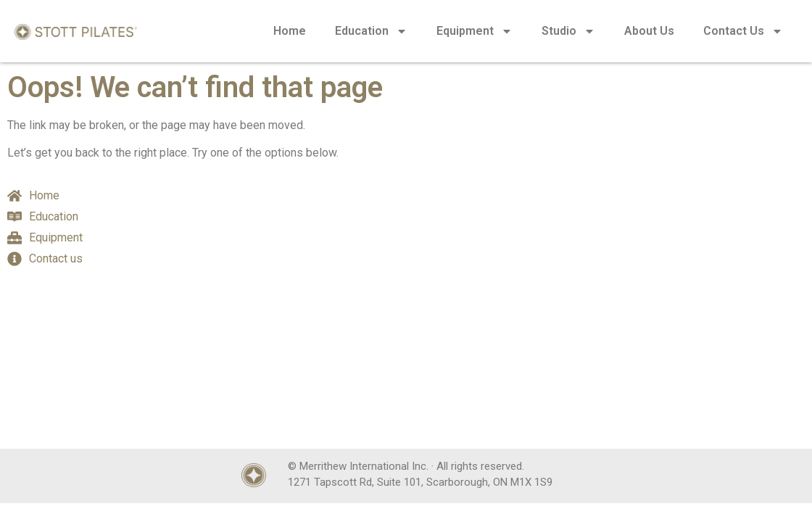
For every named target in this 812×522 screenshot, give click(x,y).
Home (290, 31)
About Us (649, 31)
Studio (568, 31)
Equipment (475, 31)
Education (371, 31)
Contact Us (743, 31)
